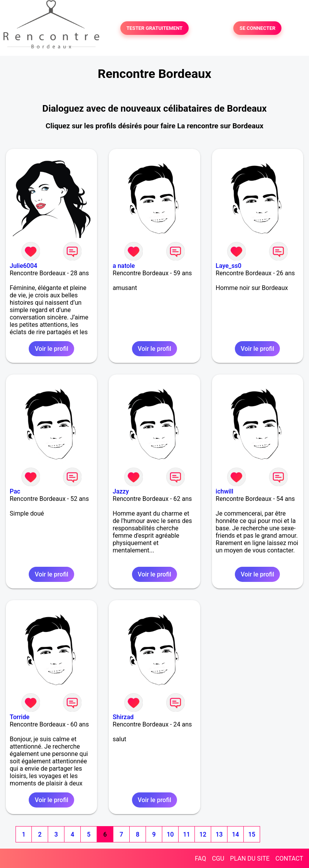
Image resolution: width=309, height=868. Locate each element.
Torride (20, 717)
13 (219, 834)
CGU (218, 859)
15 (252, 834)
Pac (15, 491)
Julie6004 (23, 266)
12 (203, 834)
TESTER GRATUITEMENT (155, 28)
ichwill (225, 491)
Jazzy (121, 491)
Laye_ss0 (229, 266)
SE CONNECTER (257, 28)
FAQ (201, 859)
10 (170, 834)
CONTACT (289, 859)
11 (186, 834)
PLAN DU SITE (250, 859)
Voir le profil (51, 349)
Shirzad (123, 717)
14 (235, 834)
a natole (124, 266)
